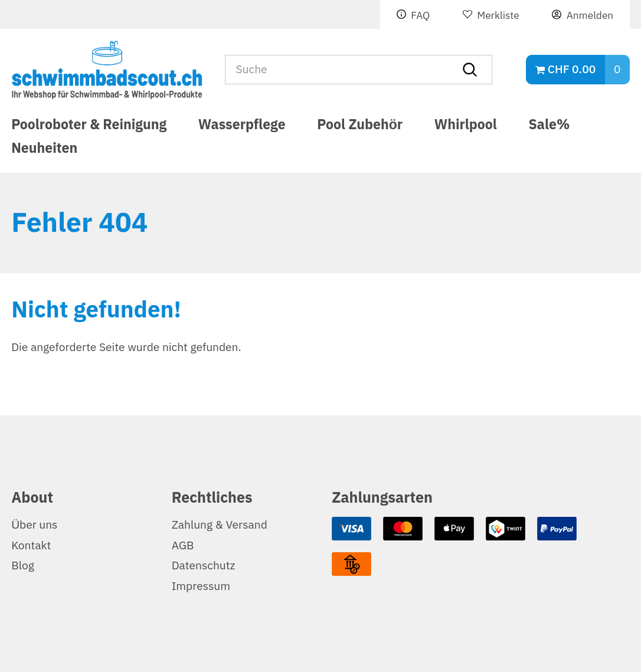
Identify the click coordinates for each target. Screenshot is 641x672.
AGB (183, 545)
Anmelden (590, 15)
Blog (23, 566)
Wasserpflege (242, 127)
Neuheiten (44, 153)
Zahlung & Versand (220, 525)
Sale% (550, 127)
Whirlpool (466, 127)
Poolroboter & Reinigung (89, 127)
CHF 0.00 (572, 69)
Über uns (34, 525)
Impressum (201, 586)
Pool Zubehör (360, 127)
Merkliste (498, 15)
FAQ (420, 15)
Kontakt (31, 545)
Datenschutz (204, 566)
